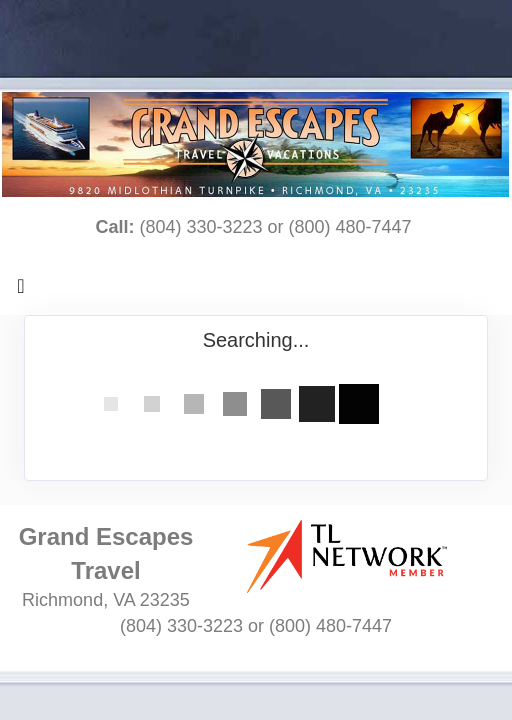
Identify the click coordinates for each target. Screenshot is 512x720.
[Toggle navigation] (21, 291)
